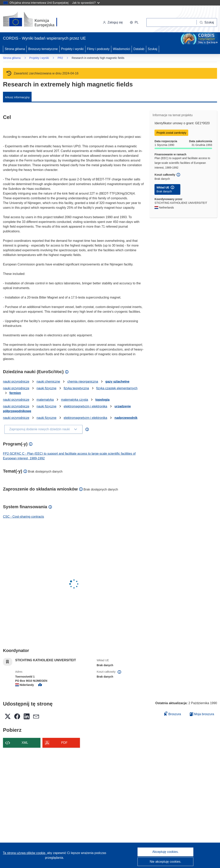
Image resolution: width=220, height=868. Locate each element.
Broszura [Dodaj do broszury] (173, 714)
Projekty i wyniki (72, 49)
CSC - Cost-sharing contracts (23, 517)
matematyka (45, 400)
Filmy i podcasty (98, 49)
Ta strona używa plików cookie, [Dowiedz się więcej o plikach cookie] (25, 853)
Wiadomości (121, 49)
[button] (134, 22)
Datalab (139, 49)
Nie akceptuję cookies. (166, 862)
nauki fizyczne (46, 388)
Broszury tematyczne (43, 49)
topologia (102, 400)
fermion (15, 393)
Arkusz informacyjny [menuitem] (17, 97)
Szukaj (153, 49)
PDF (64, 743)
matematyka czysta (74, 400)
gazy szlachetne (117, 382)
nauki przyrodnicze (16, 382)
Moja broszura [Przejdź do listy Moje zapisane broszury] (202, 714)
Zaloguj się (113, 22)
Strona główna (15, 49)
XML (25, 743)
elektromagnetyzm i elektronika (86, 406)
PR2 (60, 58)
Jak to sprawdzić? (86, 3)
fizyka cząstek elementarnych (117, 388)
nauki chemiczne (48, 382)
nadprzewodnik (126, 418)
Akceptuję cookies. (165, 852)
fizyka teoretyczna (76, 388)
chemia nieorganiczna (83, 382)
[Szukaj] (207, 22)
